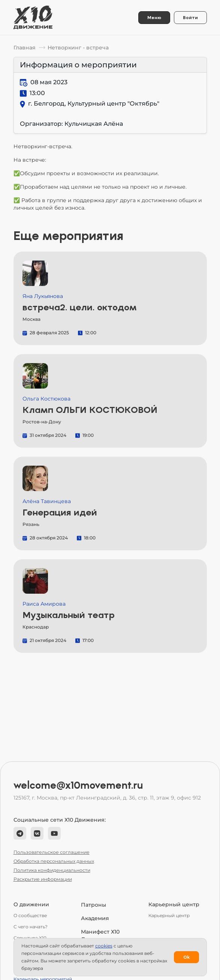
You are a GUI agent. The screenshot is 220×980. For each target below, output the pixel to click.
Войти (190, 18)
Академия (95, 918)
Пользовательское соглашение (52, 852)
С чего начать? (31, 927)
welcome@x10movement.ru (78, 785)
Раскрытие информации (43, 879)
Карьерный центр (169, 915)
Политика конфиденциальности (52, 870)
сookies (104, 946)
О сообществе (30, 915)
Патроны (94, 905)
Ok (186, 957)
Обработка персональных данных (54, 861)
